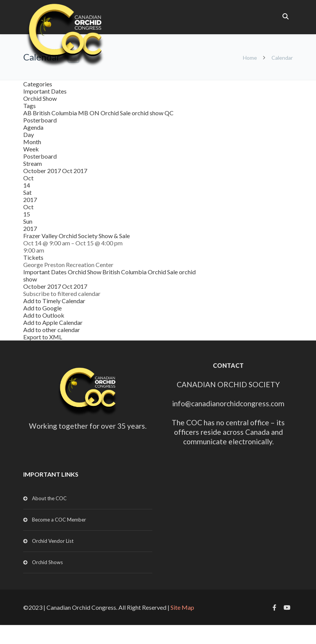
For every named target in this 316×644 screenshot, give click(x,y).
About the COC (49, 498)
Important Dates (45, 91)
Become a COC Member (59, 520)
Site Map (182, 607)
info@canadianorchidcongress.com (228, 403)
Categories (38, 84)
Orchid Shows (47, 562)
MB (84, 113)
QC (169, 113)
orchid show (148, 113)
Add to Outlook (44, 315)
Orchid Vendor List (53, 541)
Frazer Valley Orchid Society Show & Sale (77, 236)
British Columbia (55, 113)
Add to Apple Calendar (53, 322)
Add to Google (42, 308)
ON (95, 113)
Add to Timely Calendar (54, 301)
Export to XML (43, 337)
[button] (62, 293)
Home (250, 58)
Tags (30, 106)
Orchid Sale (116, 113)
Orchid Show (40, 98)
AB (28, 113)
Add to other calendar (52, 330)
